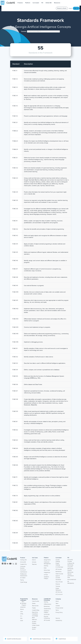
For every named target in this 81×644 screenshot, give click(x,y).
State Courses (59, 574)
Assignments (47, 560)
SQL (21, 618)
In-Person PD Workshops (71, 564)
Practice (58, 584)
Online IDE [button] (49, 3)
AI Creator (23, 578)
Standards (58, 580)
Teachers (34, 564)
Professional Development (24, 575)
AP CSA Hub (59, 592)
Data (45, 568)
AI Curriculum (59, 594)
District (34, 560)
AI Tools (46, 575)
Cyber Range (24, 582)
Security (58, 618)
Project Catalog (58, 564)
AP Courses (59, 569)
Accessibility (59, 621)
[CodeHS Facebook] (3, 564)
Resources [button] (58, 3)
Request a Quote (62, 8)
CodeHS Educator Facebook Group (40, 639)
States (34, 603)
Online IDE (23, 562)
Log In (70, 8)
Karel (22, 621)
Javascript (23, 607)
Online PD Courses (70, 561)
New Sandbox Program (23, 603)
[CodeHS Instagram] (5, 564)
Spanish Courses (58, 577)
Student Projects (34, 623)
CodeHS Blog (36, 610)
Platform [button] (28, 3)
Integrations (47, 572)
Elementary (59, 572)
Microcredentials (72, 580)
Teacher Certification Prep (71, 576)
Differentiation (48, 604)
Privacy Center (59, 608)
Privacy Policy (59, 612)
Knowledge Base (35, 617)
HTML (22, 614)
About (57, 601)
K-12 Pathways (59, 567)
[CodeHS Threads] (16, 564)
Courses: (24, 31)
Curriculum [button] (36, 3)
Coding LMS (23, 560)
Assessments (47, 609)
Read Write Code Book (35, 613)
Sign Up (76, 8)
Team (57, 603)
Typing (22, 580)
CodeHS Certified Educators (13, 639)
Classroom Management (47, 563)
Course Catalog (58, 561)
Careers (58, 606)
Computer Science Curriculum (23, 568)
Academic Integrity (46, 578)
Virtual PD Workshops (70, 568)
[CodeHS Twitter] (13, 564)
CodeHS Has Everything (47, 599)
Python (22, 609)
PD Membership (71, 582)
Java (21, 612)
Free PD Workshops (70, 571)
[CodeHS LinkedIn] (8, 564)
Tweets (34, 608)
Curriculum (59, 558)
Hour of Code (59, 582)
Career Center (36, 625)
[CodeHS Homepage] (8, 3)
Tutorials (58, 586)
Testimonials (35, 606)
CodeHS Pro (23, 564)
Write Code (47, 570)
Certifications (24, 572)
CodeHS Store (61, 639)
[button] (21, 3)
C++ (21, 616)
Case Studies (36, 601)
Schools (34, 562)
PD (68, 558)
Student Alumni (34, 628)
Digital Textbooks (58, 589)
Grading (46, 566)
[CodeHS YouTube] (10, 564)
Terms (57, 610)
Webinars (34, 620)
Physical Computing (47, 617)
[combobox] (43, 31)
